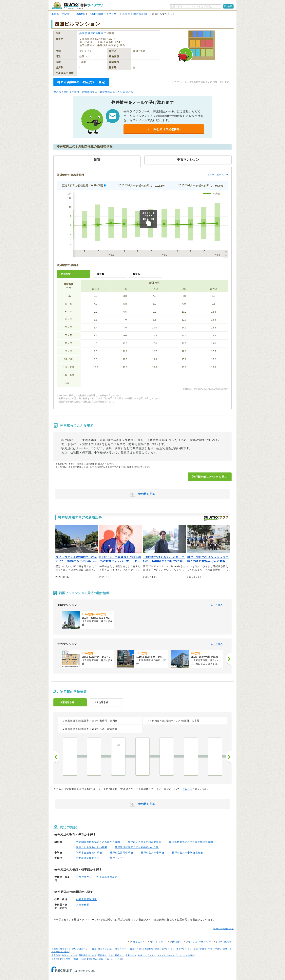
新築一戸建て (200, 949)
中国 (107, 959)
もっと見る (217, 605)
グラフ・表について (218, 175)
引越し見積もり (116, 955)
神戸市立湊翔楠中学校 (89, 853)
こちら (186, 789)
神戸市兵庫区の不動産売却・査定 (81, 82)
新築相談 (102, 955)
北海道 (55, 959)
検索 (230, 6)
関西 (95, 959)
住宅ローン (131, 955)
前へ (56, 757)
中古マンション (184, 949)
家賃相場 (149, 949)
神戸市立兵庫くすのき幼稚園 (145, 842)
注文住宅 (56, 955)
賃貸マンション (106, 949)
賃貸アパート (122, 949)
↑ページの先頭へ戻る (223, 929)
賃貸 (94, 949)
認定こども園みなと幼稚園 (92, 847)
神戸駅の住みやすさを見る (210, 477)
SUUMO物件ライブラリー (104, 14)
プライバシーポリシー (199, 942)
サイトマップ (158, 942)
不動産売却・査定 (88, 955)
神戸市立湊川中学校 (121, 853)
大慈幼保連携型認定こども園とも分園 (98, 842)
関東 (68, 959)
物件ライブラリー (147, 955)
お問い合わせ (224, 942)
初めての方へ (138, 942)
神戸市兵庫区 (141, 14)
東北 (62, 959)
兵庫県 (126, 14)
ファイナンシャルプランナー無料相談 (176, 955)
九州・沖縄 (116, 959)
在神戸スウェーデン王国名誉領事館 (97, 877)
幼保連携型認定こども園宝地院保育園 (191, 842)
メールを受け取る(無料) (164, 129)
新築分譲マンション (165, 949)
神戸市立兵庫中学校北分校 (187, 853)
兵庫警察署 (83, 905)
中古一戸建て (215, 949)
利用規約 (176, 942)
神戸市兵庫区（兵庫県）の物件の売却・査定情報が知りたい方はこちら (95, 92)
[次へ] (229, 659)
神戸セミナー (118, 858)
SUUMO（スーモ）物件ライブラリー (78, 6)
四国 (101, 959)
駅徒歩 (137, 274)
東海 (89, 959)
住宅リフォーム (70, 955)
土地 (225, 949)
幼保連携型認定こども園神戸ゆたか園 (137, 847)
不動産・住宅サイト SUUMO (68, 14)
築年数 (101, 274)
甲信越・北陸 (78, 959)
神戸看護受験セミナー (89, 858)
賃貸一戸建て (137, 949)
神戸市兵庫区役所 (86, 899)
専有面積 (65, 274)
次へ (229, 757)
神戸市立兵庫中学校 (152, 853)
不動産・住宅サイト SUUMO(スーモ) (70, 949)
